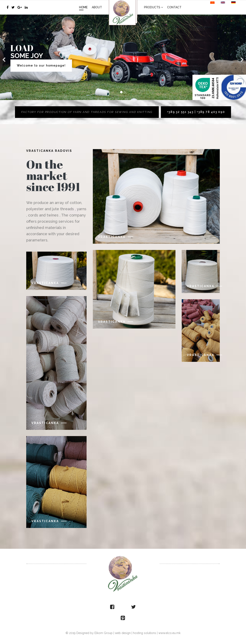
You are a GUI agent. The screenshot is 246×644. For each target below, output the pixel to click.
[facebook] (8, 7)
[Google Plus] (20, 7)
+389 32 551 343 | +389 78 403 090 (197, 112)
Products (152, 7)
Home (83, 7)
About (97, 7)
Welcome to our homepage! (41, 66)
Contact (174, 7)
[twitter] (13, 7)
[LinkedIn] (26, 7)
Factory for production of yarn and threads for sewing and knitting (87, 112)
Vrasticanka (45, 283)
